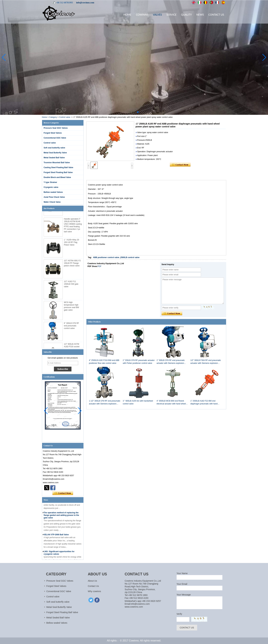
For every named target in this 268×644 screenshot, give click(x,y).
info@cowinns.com (85, 3)
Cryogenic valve (51, 187)
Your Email (182, 584)
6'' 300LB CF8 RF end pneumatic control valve (72, 327)
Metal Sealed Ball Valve (54, 158)
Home (127, 15)
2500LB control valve (130, 257)
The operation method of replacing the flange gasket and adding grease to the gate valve (61, 516)
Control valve (65, 117)
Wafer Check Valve (52, 202)
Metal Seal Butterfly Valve (55, 153)
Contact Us (216, 15)
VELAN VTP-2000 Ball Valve (56, 536)
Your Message (184, 595)
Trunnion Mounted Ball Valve (57, 163)
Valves (157, 15)
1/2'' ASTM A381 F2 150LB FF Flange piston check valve (72, 264)
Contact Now (63, 493)
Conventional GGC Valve (55, 138)
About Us (93, 581)
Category (53, 117)
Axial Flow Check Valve (54, 197)
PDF (100, 266)
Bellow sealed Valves (53, 192)
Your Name (182, 573)
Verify (179, 614)
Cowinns (142, 15)
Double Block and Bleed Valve (57, 177)
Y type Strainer (50, 182)
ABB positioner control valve (106, 257)
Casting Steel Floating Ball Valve (58, 167)
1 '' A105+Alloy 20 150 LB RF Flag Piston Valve (72, 243)
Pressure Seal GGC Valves (56, 128)
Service (171, 15)
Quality (186, 15)
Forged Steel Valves (53, 133)
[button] (130, 112)
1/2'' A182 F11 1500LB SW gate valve (71, 285)
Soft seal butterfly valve (54, 148)
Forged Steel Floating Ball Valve (58, 172)
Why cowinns (94, 591)
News (200, 15)
